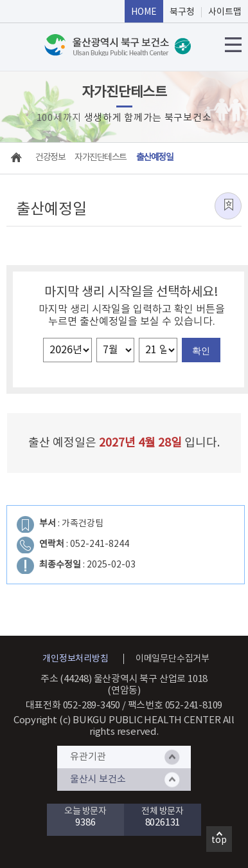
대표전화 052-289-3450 (73, 706)
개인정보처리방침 (75, 659)
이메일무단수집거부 (173, 659)
